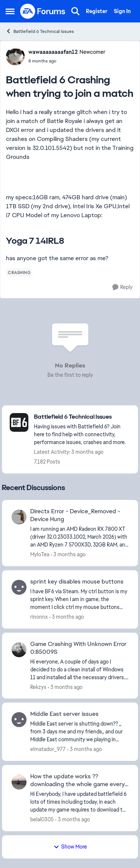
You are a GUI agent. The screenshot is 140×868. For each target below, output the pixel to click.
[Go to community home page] (43, 11)
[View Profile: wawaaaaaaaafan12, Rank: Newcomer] (15, 56)
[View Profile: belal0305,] (19, 782)
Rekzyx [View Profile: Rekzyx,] (38, 687)
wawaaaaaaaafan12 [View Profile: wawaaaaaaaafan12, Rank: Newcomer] (53, 52)
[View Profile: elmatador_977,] (19, 720)
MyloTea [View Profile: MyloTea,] (40, 554)
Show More (70, 847)
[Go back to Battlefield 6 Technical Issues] (82, 417)
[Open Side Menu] (10, 11)
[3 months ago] (68, 555)
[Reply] (122, 287)
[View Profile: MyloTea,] (19, 517)
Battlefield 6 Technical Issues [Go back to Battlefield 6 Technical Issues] (40, 31)
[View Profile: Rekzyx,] (19, 650)
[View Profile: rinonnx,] (19, 587)
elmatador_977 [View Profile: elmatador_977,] (48, 749)
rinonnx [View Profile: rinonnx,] (39, 617)
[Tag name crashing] (19, 273)
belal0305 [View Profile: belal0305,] (42, 819)
